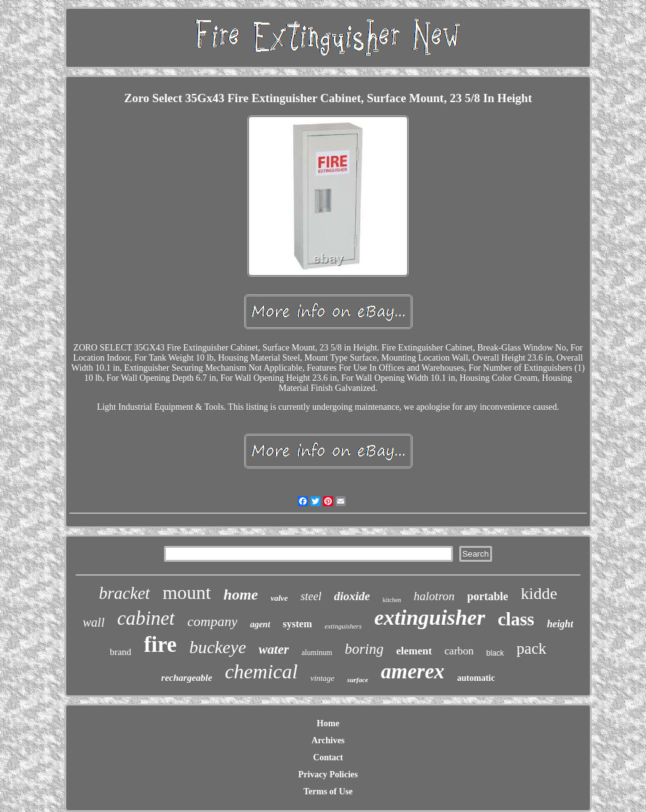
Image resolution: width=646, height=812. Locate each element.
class (516, 619)
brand (120, 652)
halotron (434, 596)
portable (488, 596)
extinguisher (430, 618)
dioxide (352, 596)
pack (531, 648)
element (414, 651)
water (274, 649)
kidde (539, 594)
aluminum (317, 652)
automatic (476, 678)
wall (93, 622)
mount (187, 592)
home (241, 594)
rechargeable (187, 678)
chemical (261, 671)
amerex (413, 671)
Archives (328, 740)
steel (311, 596)
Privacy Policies (328, 774)
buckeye (218, 647)
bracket (125, 593)
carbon (459, 651)
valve (279, 598)
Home (328, 723)
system (297, 624)
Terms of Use (328, 792)
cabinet (146, 618)
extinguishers (344, 626)
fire (160, 645)
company (212, 621)
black (495, 653)
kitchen (391, 600)
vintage (322, 678)
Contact (328, 757)
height (560, 624)
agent (260, 624)
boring (364, 649)
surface (358, 680)
